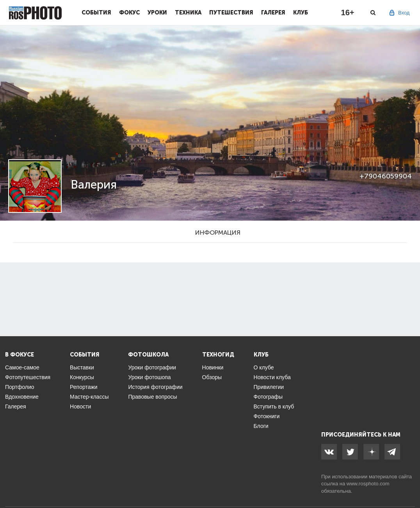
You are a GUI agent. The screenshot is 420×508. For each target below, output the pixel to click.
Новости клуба (272, 377)
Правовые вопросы (152, 397)
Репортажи (84, 387)
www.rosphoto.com (368, 484)
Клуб (301, 12)
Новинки (213, 367)
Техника (188, 12)
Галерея (273, 12)
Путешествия (231, 12)
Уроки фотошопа (149, 377)
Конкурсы (82, 377)
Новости (80, 406)
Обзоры (212, 377)
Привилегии (269, 387)
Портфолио (20, 387)
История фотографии (155, 387)
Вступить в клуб (274, 406)
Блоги (261, 426)
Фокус (129, 12)
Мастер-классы (89, 397)
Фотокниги (267, 416)
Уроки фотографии (152, 367)
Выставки (82, 367)
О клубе (264, 367)
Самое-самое (22, 367)
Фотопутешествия (28, 377)
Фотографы (268, 397)
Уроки (157, 12)
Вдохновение (22, 397)
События (96, 12)
